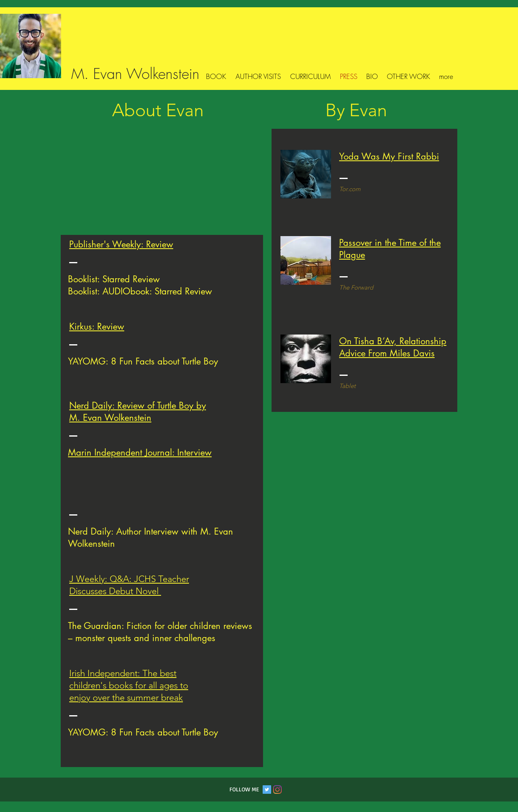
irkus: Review (99, 326)
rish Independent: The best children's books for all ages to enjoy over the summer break (129, 685)
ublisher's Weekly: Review (123, 244)
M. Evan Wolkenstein (135, 74)
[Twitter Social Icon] (267, 790)
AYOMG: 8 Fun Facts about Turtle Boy (145, 361)
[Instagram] (277, 790)
